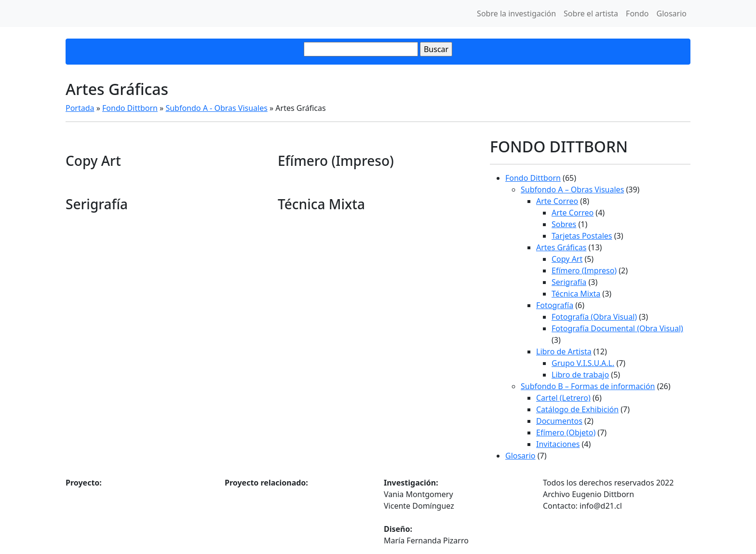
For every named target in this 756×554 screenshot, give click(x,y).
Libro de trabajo (580, 375)
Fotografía (555, 305)
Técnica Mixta (576, 294)
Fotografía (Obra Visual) (594, 317)
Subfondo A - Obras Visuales (216, 108)
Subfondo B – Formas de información (588, 386)
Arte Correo (557, 201)
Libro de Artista (564, 351)
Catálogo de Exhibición (577, 409)
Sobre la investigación (516, 14)
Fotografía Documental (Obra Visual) (617, 328)
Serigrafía (569, 282)
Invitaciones (558, 444)
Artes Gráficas (561, 247)
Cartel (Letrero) (563, 398)
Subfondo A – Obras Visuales (572, 189)
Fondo (637, 14)
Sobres (564, 224)
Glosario (671, 14)
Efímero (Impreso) (584, 270)
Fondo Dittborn (130, 108)
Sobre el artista (591, 14)
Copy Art (567, 259)
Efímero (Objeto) (566, 432)
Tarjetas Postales (582, 236)
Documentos (559, 421)
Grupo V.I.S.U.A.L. (583, 363)
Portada (80, 108)
